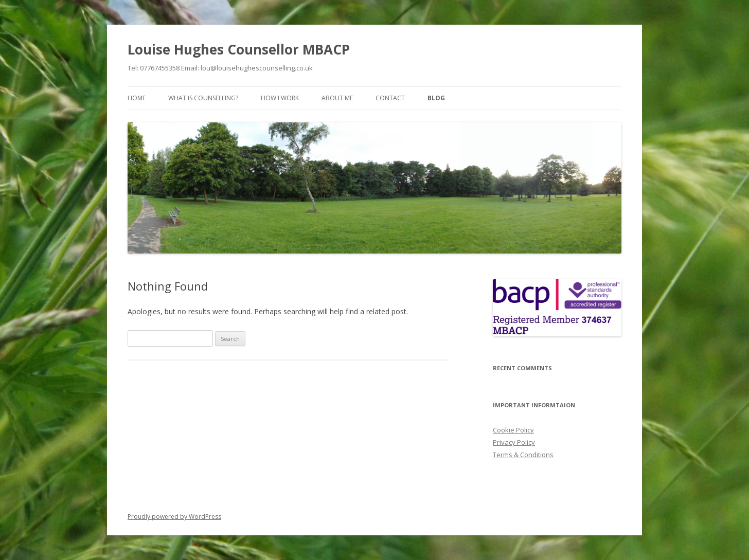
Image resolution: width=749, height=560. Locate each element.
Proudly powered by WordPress (174, 517)
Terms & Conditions (523, 455)
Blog (436, 98)
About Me (337, 98)
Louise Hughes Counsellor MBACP (239, 49)
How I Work (280, 98)
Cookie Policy (513, 430)
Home (137, 98)
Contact (390, 98)
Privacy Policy (514, 442)
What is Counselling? (203, 98)
